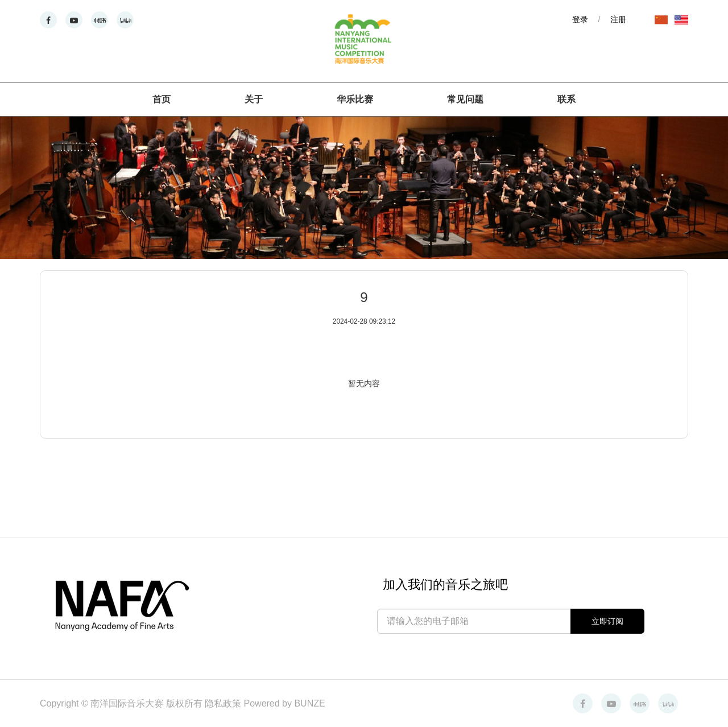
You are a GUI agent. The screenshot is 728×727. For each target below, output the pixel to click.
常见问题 (465, 99)
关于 (254, 99)
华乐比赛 (355, 99)
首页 (162, 99)
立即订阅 (607, 621)
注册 (618, 19)
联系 (566, 99)
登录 (580, 19)
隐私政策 (224, 703)
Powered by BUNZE (285, 703)
